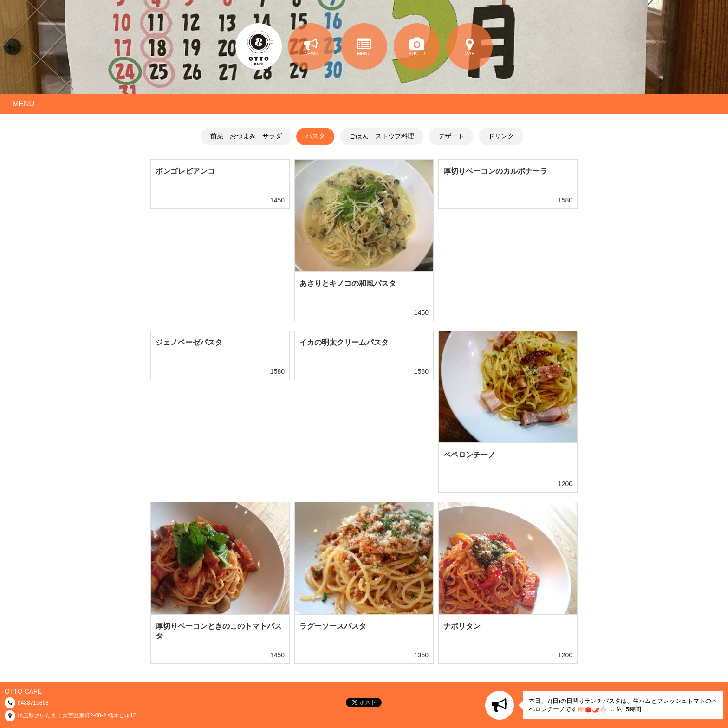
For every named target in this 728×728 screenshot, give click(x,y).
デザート (451, 136)
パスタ (315, 136)
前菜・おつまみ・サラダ (246, 136)
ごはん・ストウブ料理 (382, 136)
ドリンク (501, 136)
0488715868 (33, 703)
